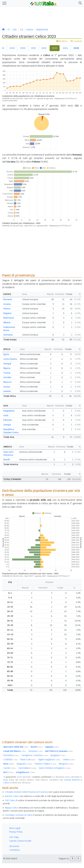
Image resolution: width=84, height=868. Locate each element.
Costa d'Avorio (10, 359)
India (6, 415)
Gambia (7, 391)
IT (9, 30)
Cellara (69, 760)
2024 (65, 48)
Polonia (7, 309)
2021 (33, 48)
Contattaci (14, 850)
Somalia (7, 377)
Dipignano (24, 764)
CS (22, 30)
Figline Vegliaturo (49, 760)
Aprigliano (58, 755)
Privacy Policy (16, 832)
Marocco (7, 382)
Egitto (6, 354)
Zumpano (35, 751)
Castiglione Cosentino (35, 755)
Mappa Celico (12, 808)
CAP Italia (14, 837)
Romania (8, 299)
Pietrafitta (11, 755)
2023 (55, 48)
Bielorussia (9, 318)
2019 (12, 48)
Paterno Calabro (45, 764)
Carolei (10, 768)
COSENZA (11, 760)
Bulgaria (7, 313)
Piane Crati (28, 760)
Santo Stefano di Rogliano (55, 768)
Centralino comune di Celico (19, 815)
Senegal (7, 364)
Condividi (76, 41)
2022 (44, 48)
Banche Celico (12, 796)
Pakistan (8, 420)
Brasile (7, 460)
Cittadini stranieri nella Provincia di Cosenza (26, 792)
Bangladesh (9, 411)
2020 (23, 48)
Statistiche (42, 30)
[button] (80, 3)
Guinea (7, 387)
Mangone (66, 764)
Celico (30, 30)
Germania (8, 335)
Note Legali (15, 828)
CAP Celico (10, 800)
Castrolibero (27, 768)
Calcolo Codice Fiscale (20, 841)
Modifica (62, 41)
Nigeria (7, 368)
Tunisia (7, 373)
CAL (15, 30)
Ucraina (7, 304)
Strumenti (14, 846)
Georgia (7, 425)
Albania (7, 322)
